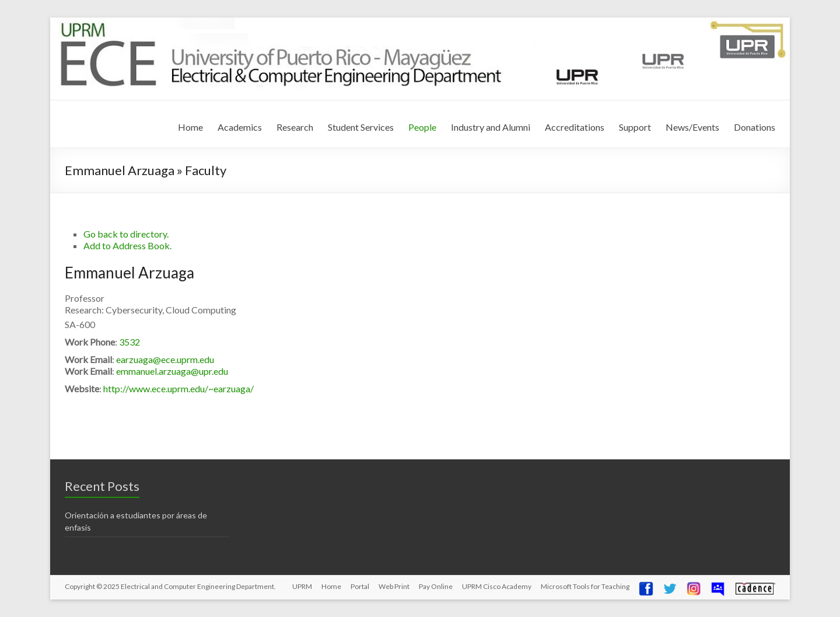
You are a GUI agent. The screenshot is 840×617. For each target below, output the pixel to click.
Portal (360, 586)
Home (190, 127)
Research (295, 127)
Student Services (361, 127)
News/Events (692, 127)
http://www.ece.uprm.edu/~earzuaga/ (178, 388)
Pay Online (436, 586)
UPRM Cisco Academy (497, 586)
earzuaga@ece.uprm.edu (165, 359)
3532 (129, 342)
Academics (240, 127)
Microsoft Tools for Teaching (585, 586)
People (422, 127)
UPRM (302, 586)
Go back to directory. (126, 234)
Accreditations (575, 127)
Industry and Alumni (491, 127)
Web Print (394, 586)
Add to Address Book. (127, 245)
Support (635, 127)
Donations (755, 127)
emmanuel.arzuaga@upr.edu (172, 371)
